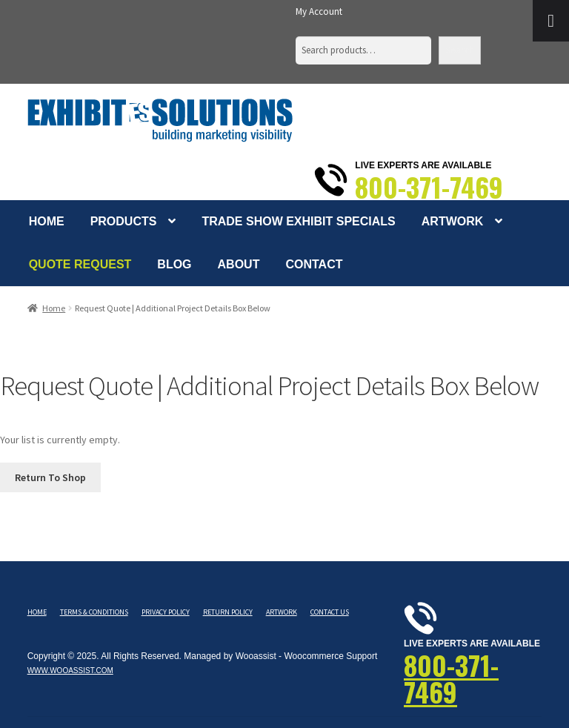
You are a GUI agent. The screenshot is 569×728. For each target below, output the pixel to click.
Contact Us (330, 612)
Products (124, 221)
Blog (174, 264)
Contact (314, 264)
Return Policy (228, 612)
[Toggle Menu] (551, 21)
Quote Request (80, 264)
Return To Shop (50, 477)
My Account (319, 11)
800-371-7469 (429, 187)
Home (47, 221)
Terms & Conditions (94, 612)
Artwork (453, 221)
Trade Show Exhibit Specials (298, 221)
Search (460, 50)
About (239, 264)
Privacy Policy (166, 612)
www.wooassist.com (70, 671)
